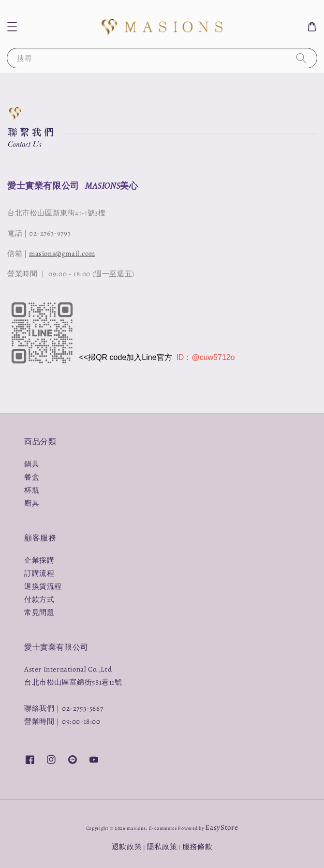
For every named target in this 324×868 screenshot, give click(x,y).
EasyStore (221, 827)
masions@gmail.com (62, 254)
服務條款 (198, 847)
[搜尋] (301, 58)
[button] (12, 27)
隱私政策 (162, 847)
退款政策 (127, 847)
